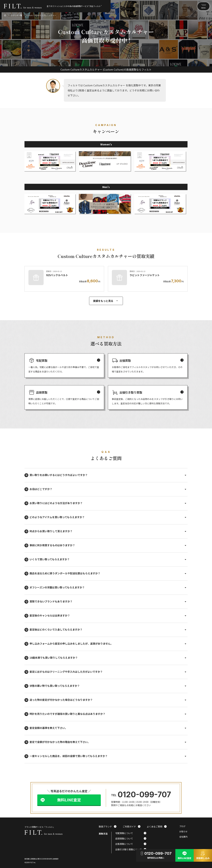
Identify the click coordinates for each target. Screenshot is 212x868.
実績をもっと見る (106, 301)
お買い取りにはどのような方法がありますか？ (56, 503)
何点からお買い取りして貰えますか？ (51, 531)
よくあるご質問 (157, 826)
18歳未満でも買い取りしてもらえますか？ (54, 658)
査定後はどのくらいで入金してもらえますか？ (56, 629)
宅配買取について (131, 833)
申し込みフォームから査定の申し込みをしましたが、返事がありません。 (71, 644)
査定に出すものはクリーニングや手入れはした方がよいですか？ (66, 672)
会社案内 (183, 837)
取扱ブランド (108, 826)
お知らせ (183, 832)
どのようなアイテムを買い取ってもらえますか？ (57, 517)
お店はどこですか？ (41, 489)
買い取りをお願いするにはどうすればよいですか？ (59, 475)
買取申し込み (203, 855)
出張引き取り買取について (131, 849)
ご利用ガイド (132, 826)
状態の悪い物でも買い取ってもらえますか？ (55, 686)
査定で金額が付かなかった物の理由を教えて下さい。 (60, 742)
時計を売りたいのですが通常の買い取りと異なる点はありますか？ (67, 714)
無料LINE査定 (69, 800)
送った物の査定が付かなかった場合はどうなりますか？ (61, 700)
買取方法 (103, 834)
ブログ (182, 826)
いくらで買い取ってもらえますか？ (50, 559)
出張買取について (131, 844)
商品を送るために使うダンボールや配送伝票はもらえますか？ (65, 573)
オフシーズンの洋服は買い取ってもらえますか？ (57, 587)
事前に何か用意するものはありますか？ (52, 545)
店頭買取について (131, 838)
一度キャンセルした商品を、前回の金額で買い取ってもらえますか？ (69, 756)
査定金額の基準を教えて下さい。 (48, 728)
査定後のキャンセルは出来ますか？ (50, 615)
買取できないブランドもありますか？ (51, 601)
